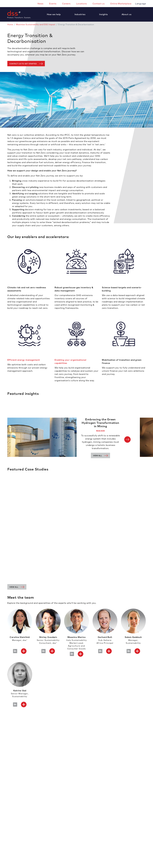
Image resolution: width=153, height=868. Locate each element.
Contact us (99, 4)
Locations (82, 4)
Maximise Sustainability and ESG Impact (36, 24)
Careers (66, 4)
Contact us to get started (23, 64)
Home (10, 24)
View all (98, 456)
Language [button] (141, 4)
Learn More (11, 566)
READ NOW (101, 431)
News (40, 4)
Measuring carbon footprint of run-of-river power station (28, 552)
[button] (55, 14)
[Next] (127, 439)
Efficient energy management (24, 360)
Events (53, 4)
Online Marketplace (121, 4)
